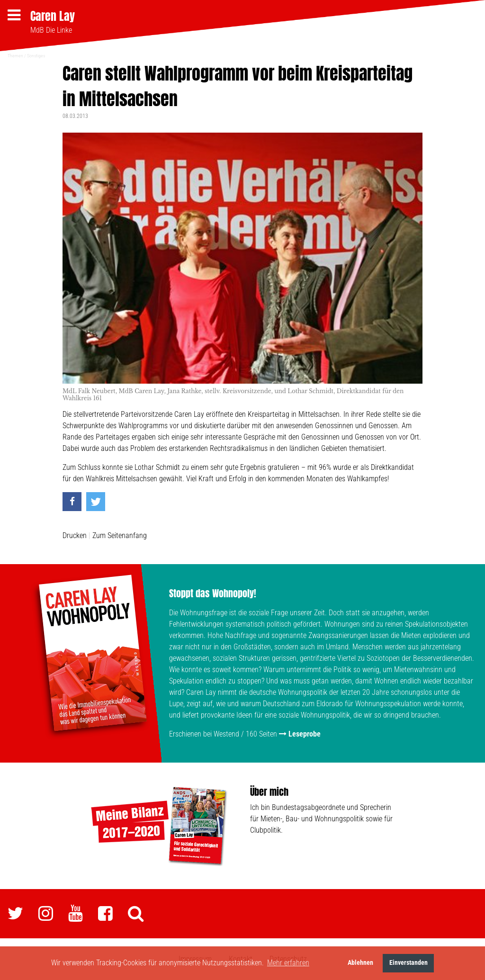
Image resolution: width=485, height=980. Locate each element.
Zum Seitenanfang (120, 535)
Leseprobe (305, 734)
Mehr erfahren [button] (288, 963)
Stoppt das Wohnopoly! (213, 593)
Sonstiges (36, 56)
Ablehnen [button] (360, 963)
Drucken (75, 535)
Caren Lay (53, 16)
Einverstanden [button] (409, 963)
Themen (15, 56)
